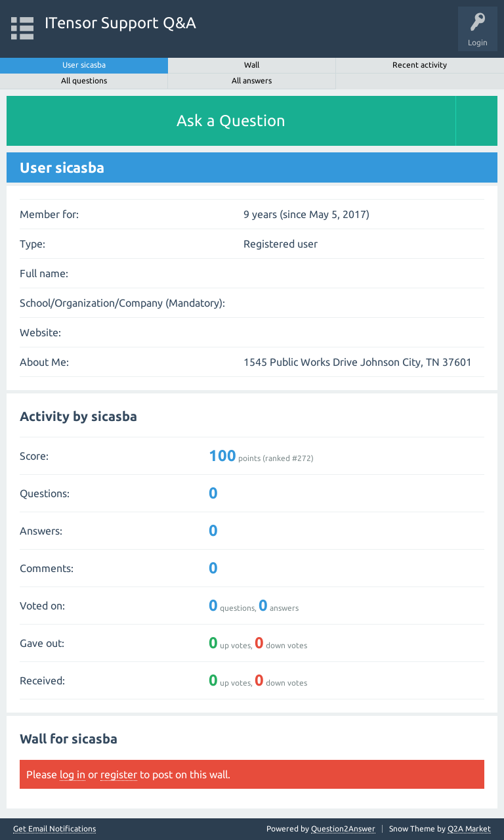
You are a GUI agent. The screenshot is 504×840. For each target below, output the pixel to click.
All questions (84, 80)
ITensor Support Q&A (120, 23)
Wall (252, 65)
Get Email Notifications (54, 829)
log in (73, 774)
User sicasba (84, 65)
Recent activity (420, 65)
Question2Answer (343, 829)
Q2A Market (469, 829)
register (119, 774)
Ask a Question (231, 121)
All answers (252, 80)
